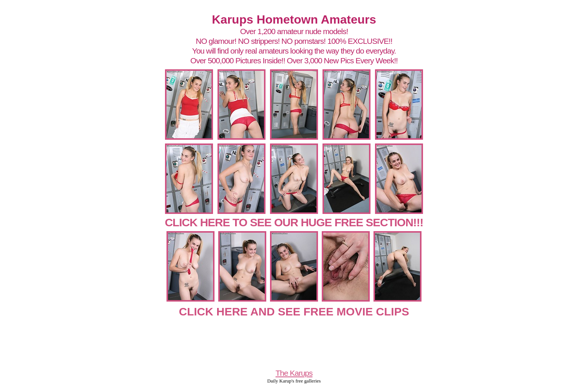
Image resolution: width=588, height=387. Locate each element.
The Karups (294, 373)
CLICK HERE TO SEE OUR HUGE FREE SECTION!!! (294, 222)
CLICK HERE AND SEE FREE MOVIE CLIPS (294, 312)
